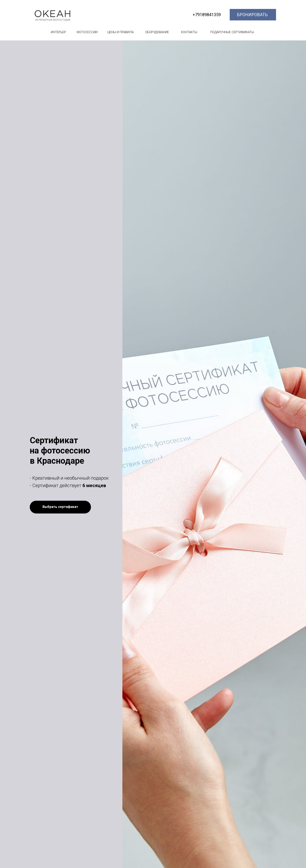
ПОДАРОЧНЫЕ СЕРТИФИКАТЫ (232, 32)
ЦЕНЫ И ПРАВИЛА (120, 32)
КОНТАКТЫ (189, 32)
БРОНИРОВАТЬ (252, 15)
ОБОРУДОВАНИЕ (157, 32)
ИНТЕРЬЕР (58, 32)
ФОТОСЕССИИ (87, 32)
